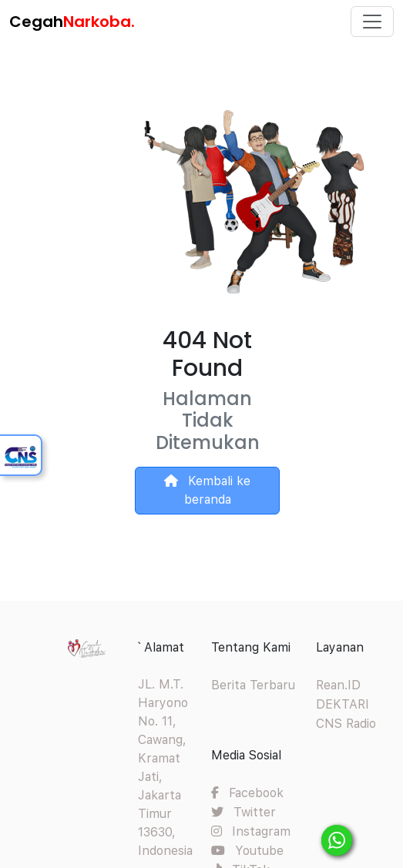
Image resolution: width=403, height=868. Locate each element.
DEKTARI (343, 704)
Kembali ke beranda (207, 490)
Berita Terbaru (253, 685)
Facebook (247, 793)
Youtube (247, 851)
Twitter (243, 812)
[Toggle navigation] (372, 22)
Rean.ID (338, 685)
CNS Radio (346, 724)
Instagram (251, 831)
